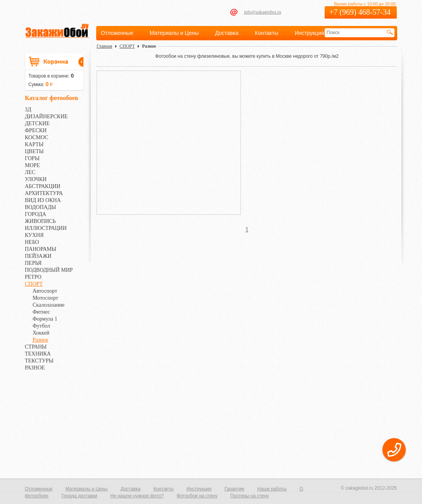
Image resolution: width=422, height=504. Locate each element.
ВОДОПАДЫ (40, 207)
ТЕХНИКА (38, 354)
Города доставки (79, 496)
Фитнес (41, 312)
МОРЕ (32, 165)
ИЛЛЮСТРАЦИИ (46, 228)
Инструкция (309, 33)
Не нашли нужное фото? (137, 496)
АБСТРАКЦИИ (43, 186)
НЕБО (32, 242)
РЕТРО (33, 277)
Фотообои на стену (197, 496)
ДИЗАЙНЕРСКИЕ (46, 117)
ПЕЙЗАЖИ (38, 256)
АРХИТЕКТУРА (44, 193)
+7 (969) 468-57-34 (360, 12)
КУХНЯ (34, 235)
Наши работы (272, 489)
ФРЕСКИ (36, 130)
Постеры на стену (250, 496)
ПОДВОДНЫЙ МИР (49, 270)
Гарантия (234, 489)
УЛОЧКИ (36, 179)
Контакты (266, 33)
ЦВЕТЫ (34, 151)
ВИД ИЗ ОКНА (43, 200)
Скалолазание (48, 305)
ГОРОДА (35, 214)
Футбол (41, 326)
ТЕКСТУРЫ (39, 361)
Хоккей (41, 333)
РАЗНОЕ (35, 368)
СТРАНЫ (36, 347)
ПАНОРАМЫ (41, 249)
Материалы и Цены (174, 33)
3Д (28, 110)
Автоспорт (45, 291)
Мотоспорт (45, 298)
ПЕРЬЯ (33, 263)
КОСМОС (37, 137)
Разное (40, 340)
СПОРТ (34, 284)
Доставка (227, 33)
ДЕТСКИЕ (37, 123)
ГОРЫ (32, 158)
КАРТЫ (34, 144)
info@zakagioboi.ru (263, 12)
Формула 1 (45, 319)
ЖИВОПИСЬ (40, 221)
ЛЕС (30, 172)
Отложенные (117, 33)
